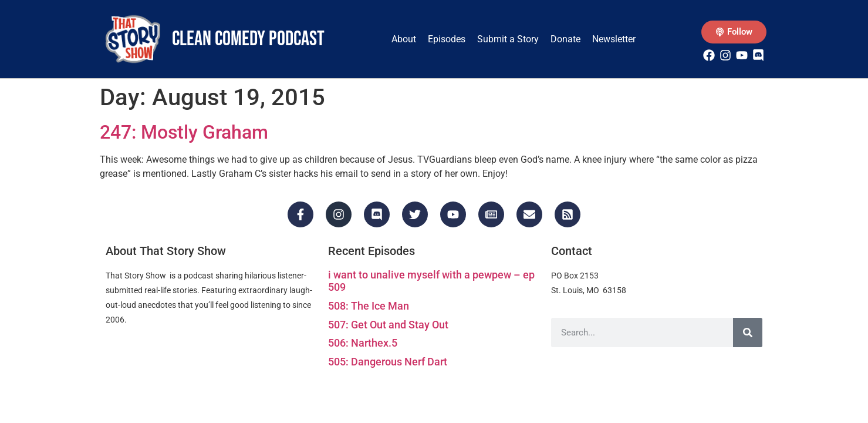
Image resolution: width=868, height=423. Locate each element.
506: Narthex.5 (363, 343)
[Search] (748, 333)
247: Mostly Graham (184, 132)
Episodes (447, 39)
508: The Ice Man (369, 306)
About (404, 39)
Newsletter (614, 39)
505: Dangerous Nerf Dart (388, 362)
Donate (565, 39)
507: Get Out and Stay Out (388, 325)
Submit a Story (508, 39)
